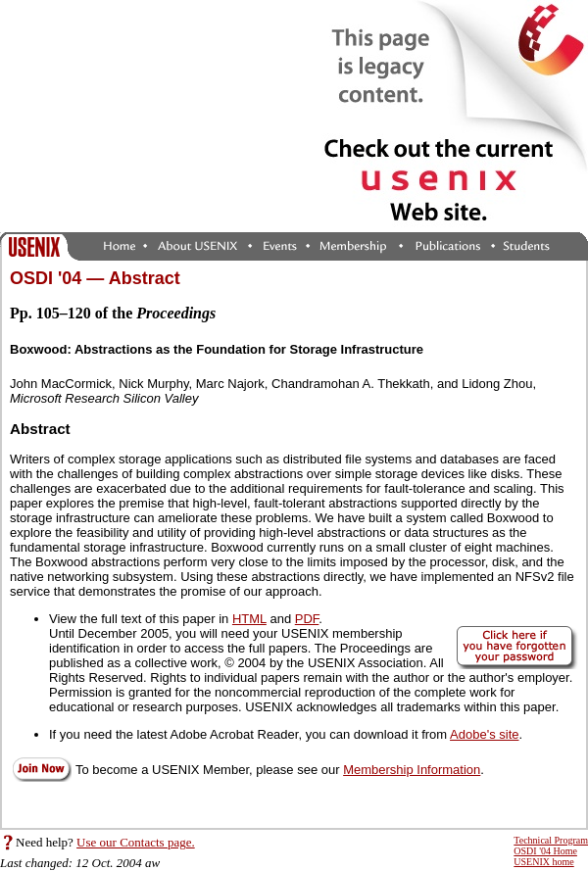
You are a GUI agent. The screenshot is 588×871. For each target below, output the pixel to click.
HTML (249, 619)
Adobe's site (484, 734)
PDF (307, 619)
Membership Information (412, 770)
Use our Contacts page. (136, 842)
